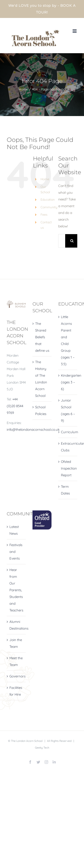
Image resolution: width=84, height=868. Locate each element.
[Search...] (62, 241)
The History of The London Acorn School (41, 379)
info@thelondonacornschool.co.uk (33, 430)
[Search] (72, 241)
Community (49, 207)
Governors (16, 676)
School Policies (41, 410)
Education (48, 200)
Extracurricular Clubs (68, 447)
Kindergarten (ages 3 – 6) (68, 382)
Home (45, 179)
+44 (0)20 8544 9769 (15, 406)
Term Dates (65, 490)
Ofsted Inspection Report (68, 468)
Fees (44, 215)
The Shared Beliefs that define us (42, 337)
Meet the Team (16, 661)
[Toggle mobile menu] (75, 31)
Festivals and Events (16, 552)
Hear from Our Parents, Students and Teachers (16, 590)
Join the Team (16, 643)
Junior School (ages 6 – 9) (68, 410)
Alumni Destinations (16, 625)
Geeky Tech (42, 748)
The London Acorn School (27, 741)
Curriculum (68, 432)
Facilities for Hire (16, 691)
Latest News (14, 530)
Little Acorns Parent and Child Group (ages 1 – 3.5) (68, 340)
